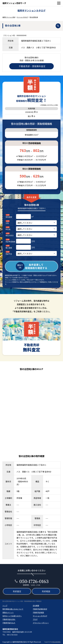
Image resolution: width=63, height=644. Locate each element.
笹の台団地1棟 (34, 17)
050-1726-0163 (34, 581)
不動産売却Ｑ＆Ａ (9, 623)
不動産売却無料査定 (40, 609)
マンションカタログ (22, 17)
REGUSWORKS (56, 642)
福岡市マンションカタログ (31, 11)
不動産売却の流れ (9, 619)
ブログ (35, 619)
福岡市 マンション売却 (9, 17)
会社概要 (36, 606)
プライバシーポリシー (41, 623)
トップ (5, 606)
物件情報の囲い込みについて (13, 609)
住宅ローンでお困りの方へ (12, 616)
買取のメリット (8, 612)
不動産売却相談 (38, 612)
